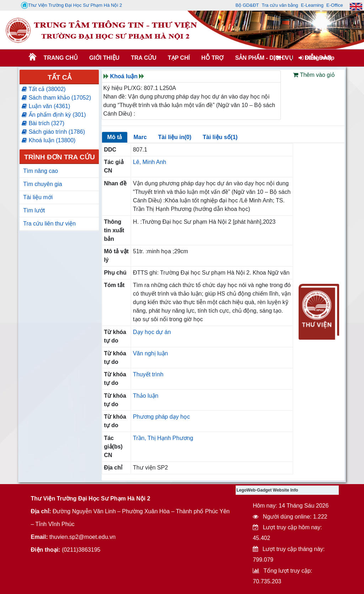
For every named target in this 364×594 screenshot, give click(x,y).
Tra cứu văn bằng (280, 5)
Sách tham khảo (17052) (56, 98)
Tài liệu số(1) (220, 137)
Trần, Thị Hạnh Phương (163, 438)
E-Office (335, 5)
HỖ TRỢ (212, 58)
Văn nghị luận (150, 353)
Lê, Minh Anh (149, 162)
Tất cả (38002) (44, 89)
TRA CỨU (144, 58)
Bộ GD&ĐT (247, 5)
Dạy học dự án (152, 332)
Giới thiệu (104, 58)
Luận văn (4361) (46, 106)
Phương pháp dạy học (161, 417)
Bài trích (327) (43, 123)
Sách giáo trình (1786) (53, 132)
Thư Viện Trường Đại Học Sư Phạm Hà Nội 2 (71, 5)
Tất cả (60, 77)
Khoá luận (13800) (49, 140)
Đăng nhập (317, 58)
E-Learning (312, 5)
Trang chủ (61, 58)
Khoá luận (124, 76)
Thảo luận (146, 396)
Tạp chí (179, 58)
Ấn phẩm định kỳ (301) (54, 115)
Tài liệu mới (38, 197)
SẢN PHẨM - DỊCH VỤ (263, 58)
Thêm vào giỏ (314, 75)
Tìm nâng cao (41, 171)
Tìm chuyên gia (42, 184)
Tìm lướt (34, 210)
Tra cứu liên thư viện (49, 224)
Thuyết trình (148, 374)
